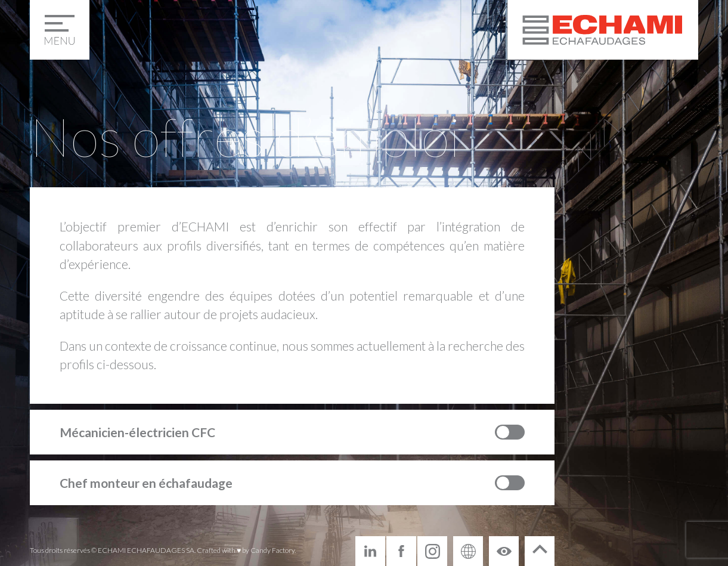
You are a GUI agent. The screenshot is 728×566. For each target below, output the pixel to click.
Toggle (510, 432)
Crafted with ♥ (219, 550)
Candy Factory (272, 550)
